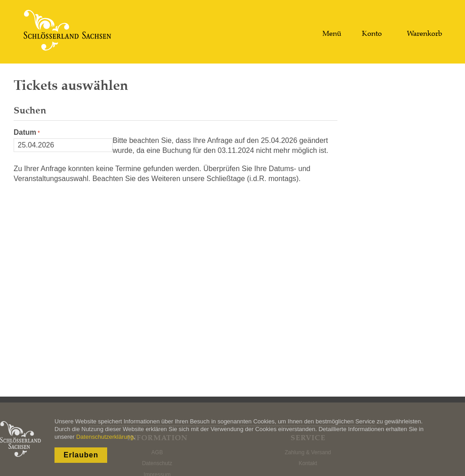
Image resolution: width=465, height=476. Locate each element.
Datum (25, 132)
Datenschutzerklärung (105, 437)
